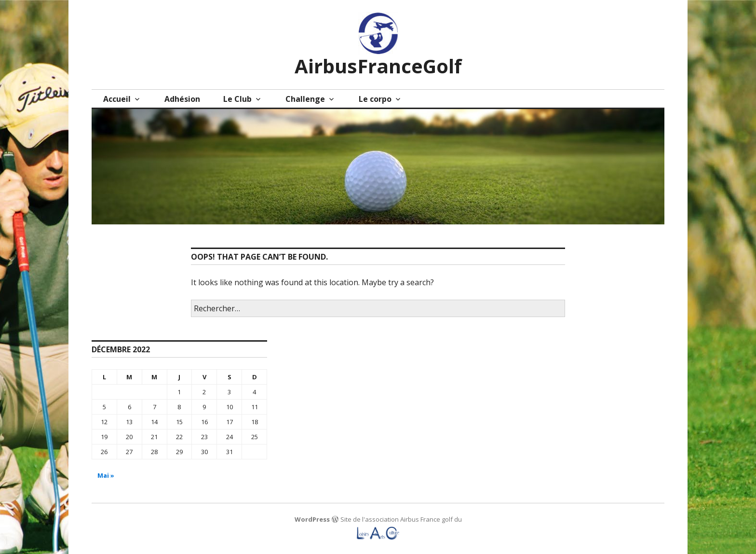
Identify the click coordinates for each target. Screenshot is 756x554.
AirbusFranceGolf (378, 66)
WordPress (312, 519)
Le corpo (375, 99)
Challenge (305, 99)
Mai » (106, 475)
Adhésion (182, 99)
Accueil (117, 99)
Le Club (237, 99)
